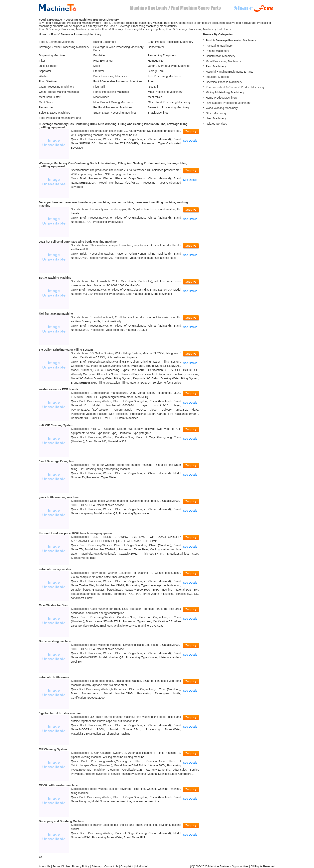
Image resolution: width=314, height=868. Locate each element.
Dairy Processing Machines (110, 76)
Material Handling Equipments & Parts (229, 72)
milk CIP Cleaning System (56, 425)
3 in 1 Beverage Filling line (56, 461)
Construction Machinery (220, 56)
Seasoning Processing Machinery (169, 107)
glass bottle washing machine (59, 497)
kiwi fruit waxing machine (56, 314)
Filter (42, 61)
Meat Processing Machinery (165, 92)
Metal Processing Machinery (223, 61)
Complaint (127, 866)
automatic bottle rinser (54, 677)
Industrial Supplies (217, 77)
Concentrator (156, 47)
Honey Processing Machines (111, 92)
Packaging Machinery (219, 46)
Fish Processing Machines (164, 76)
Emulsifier (99, 55)
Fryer (151, 81)
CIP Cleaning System (53, 749)
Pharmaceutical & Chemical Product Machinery (235, 87)
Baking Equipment (105, 42)
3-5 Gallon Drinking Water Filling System (66, 350)
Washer (44, 76)
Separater (45, 71)
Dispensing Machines (52, 55)
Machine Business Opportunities (228, 866)
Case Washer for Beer (53, 605)
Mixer (97, 66)
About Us (45, 866)
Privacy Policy (81, 866)
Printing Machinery (217, 51)
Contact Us (111, 866)
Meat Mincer (101, 97)
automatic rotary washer (55, 569)
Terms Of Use (61, 866)
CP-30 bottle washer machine (58, 785)
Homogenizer (156, 61)
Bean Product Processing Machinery (170, 42)
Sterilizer (99, 71)
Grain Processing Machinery (56, 87)
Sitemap (97, 866)
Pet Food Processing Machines (113, 107)
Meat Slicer (46, 102)
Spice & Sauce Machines (54, 113)
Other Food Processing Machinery (169, 102)
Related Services (216, 124)
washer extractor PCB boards (58, 389)
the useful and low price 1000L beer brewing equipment (76, 533)
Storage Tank (156, 71)
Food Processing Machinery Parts (60, 118)
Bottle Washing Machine (55, 278)
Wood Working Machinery (222, 108)
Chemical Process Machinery (224, 82)
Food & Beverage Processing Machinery (76, 34)
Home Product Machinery (221, 98)
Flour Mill (99, 87)
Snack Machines (158, 113)
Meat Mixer (155, 97)
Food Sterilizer (48, 81)
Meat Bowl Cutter (50, 97)
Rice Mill (153, 87)
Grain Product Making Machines (59, 92)
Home (43, 34)
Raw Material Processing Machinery (228, 103)
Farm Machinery (216, 66)
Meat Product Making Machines (113, 102)
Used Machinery (216, 118)
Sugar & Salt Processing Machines (115, 113)
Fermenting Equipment (162, 55)
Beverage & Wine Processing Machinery (64, 47)
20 (40, 857)
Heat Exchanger (103, 61)
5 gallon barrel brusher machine (60, 713)
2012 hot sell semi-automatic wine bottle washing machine (78, 242)
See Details (190, 141)
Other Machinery (216, 113)
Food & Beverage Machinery (57, 42)
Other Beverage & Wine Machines (169, 66)
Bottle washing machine (55, 641)
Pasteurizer (46, 107)
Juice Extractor (48, 66)
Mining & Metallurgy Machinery (225, 92)
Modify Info (142, 866)
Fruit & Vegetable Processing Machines (118, 81)
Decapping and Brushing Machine (61, 821)
